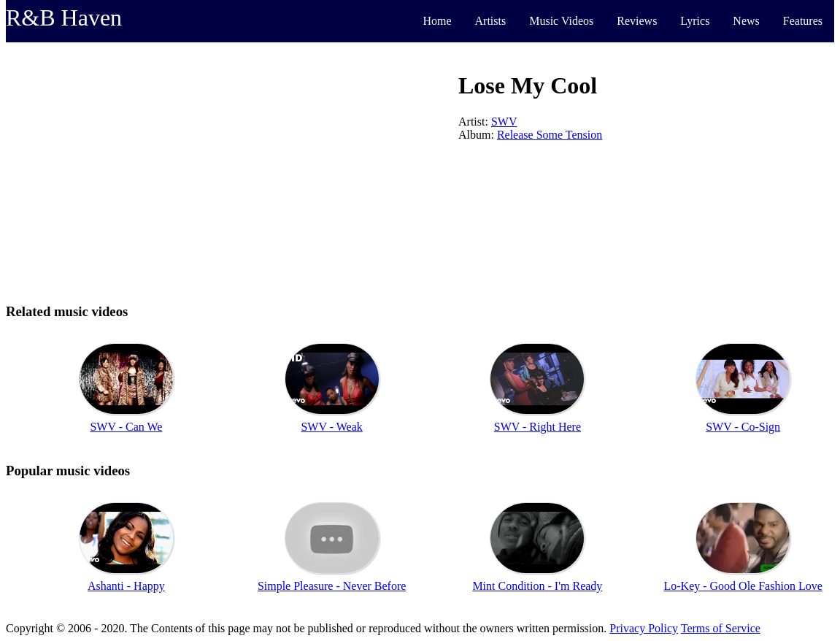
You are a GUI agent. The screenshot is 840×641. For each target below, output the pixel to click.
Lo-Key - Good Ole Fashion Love (743, 586)
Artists (491, 21)
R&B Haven (64, 18)
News (746, 21)
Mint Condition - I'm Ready (537, 586)
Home (437, 21)
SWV (504, 122)
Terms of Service (721, 628)
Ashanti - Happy (126, 586)
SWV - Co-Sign (743, 427)
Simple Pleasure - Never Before (332, 586)
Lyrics (695, 21)
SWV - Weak (331, 427)
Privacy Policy (644, 628)
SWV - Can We (126, 427)
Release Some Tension (550, 135)
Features (803, 21)
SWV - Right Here (537, 427)
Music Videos (561, 21)
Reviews (637, 21)
